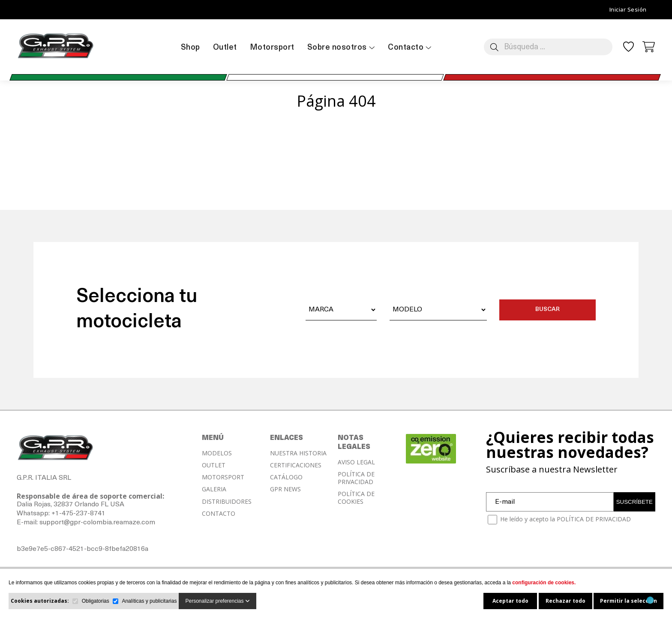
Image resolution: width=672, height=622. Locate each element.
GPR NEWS (285, 489)
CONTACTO (219, 514)
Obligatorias (96, 601)
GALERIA (214, 489)
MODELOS (217, 453)
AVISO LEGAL (356, 462)
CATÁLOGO (286, 477)
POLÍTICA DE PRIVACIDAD (356, 478)
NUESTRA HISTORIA (298, 453)
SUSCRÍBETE (634, 502)
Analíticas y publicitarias (149, 601)
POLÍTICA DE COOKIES (356, 498)
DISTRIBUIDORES (227, 502)
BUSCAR (547, 310)
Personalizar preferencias (217, 601)
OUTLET (214, 465)
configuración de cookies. (544, 583)
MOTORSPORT (223, 477)
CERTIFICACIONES (296, 465)
